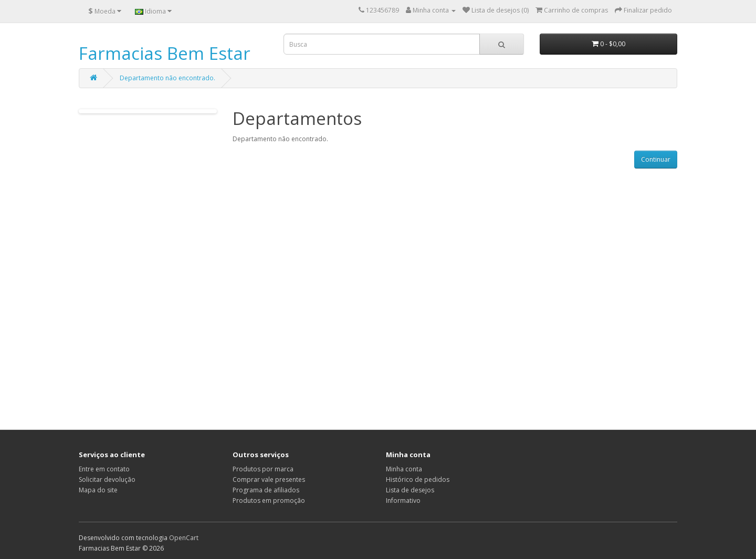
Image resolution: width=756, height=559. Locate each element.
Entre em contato (104, 469)
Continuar (656, 159)
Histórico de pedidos (418, 479)
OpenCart (184, 538)
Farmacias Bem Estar (165, 53)
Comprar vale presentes (269, 479)
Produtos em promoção (269, 500)
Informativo (403, 500)
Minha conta (404, 469)
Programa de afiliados (266, 490)
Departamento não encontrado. (167, 78)
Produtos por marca (263, 469)
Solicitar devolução (107, 479)
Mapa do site (98, 490)
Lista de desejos (410, 490)
